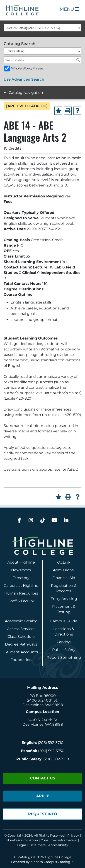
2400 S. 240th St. (43, 700)
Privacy (73, 835)
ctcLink (64, 562)
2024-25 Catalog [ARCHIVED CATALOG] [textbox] (33, 28)
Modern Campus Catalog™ (52, 862)
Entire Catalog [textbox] (15, 51)
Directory (21, 578)
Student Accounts (21, 652)
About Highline (21, 562)
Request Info (43, 814)
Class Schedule (21, 637)
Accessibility (58, 845)
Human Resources (21, 593)
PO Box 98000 (43, 696)
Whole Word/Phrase (27, 68)
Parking (64, 642)
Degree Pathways (21, 644)
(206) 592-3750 (51, 751)
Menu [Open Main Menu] (69, 9)
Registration (62, 586)
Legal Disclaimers (31, 845)
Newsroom (21, 570)
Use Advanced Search (24, 79)
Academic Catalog (21, 621)
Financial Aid (64, 578)
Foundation (21, 660)
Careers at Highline (21, 586)
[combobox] (42, 28)
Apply (43, 796)
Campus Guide (64, 621)
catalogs (25, 857)
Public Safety (64, 650)
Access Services (21, 629)
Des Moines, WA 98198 (43, 705)
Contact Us (43, 778)
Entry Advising (64, 599)
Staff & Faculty (21, 601)
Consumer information (59, 840)
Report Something (64, 657)
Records (64, 591)
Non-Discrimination (22, 840)
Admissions (64, 570)
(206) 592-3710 (51, 743)
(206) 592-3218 (56, 759)
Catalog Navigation (26, 93)
